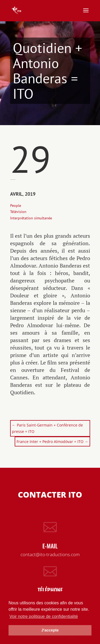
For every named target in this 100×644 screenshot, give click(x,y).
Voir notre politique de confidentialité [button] (44, 616)
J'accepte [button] (50, 630)
